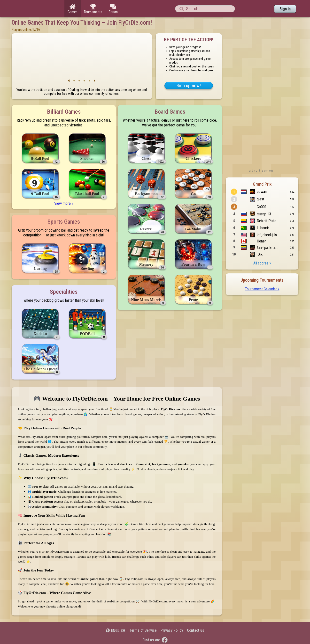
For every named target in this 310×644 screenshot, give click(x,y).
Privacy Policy (172, 630)
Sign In (285, 9)
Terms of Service (143, 630)
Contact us (196, 630)
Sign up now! (189, 86)
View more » (64, 203)
